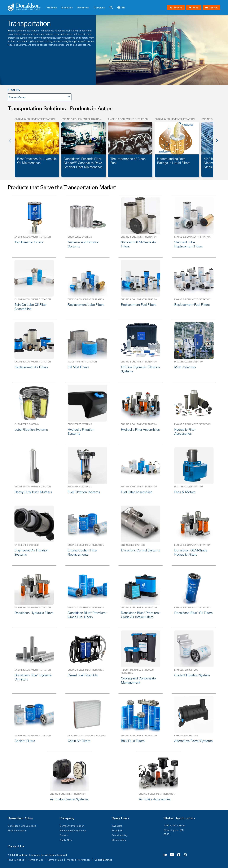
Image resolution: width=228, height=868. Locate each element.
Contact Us (16, 846)
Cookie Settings (103, 860)
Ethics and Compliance (73, 830)
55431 (167, 834)
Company (99, 8)
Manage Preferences (79, 860)
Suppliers (117, 830)
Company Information (72, 826)
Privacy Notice (16, 860)
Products (52, 8)
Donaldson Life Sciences (22, 826)
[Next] (219, 143)
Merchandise (119, 840)
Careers (64, 835)
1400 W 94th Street (175, 825)
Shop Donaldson (17, 830)
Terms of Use (36, 860)
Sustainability (119, 835)
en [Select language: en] (121, 7)
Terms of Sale (55, 860)
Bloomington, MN (174, 830)
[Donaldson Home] (26, 7)
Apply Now (66, 840)
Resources (83, 8)
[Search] (111, 8)
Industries (67, 8)
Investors (117, 826)
